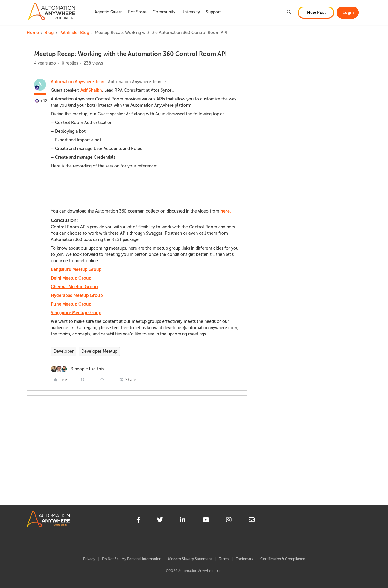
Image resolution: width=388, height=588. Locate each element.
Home (33, 33)
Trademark (245, 559)
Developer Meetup (99, 351)
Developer (64, 351)
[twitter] (160, 521)
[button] (316, 13)
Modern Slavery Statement (190, 559)
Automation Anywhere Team (78, 82)
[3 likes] (77, 369)
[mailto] (252, 521)
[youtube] (206, 521)
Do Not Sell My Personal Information (132, 559)
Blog (49, 33)
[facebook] (138, 521)
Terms (224, 559)
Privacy (89, 559)
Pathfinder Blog (74, 33)
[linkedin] (183, 521)
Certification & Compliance (283, 559)
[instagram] (229, 521)
